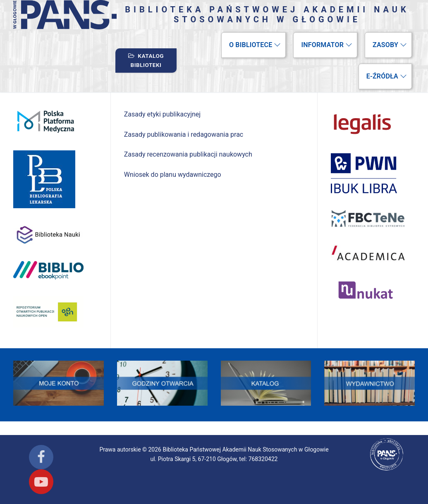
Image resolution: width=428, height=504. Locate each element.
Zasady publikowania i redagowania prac (184, 134)
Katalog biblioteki (146, 60)
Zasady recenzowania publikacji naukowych (188, 154)
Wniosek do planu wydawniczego (173, 175)
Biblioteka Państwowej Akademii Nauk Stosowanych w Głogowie (267, 14)
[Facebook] (41, 457)
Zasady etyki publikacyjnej (162, 114)
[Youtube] (41, 481)
